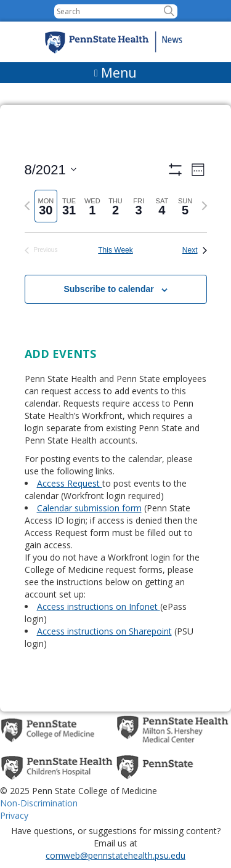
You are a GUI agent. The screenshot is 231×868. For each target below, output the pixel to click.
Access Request (70, 483)
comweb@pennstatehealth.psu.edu (115, 855)
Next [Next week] (195, 250)
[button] (169, 11)
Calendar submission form (89, 508)
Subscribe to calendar (108, 289)
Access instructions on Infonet (99, 606)
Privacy (14, 815)
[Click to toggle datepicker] (51, 170)
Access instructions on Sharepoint (104, 631)
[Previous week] (27, 206)
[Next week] (205, 206)
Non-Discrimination (39, 803)
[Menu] (115, 73)
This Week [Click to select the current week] (115, 250)
